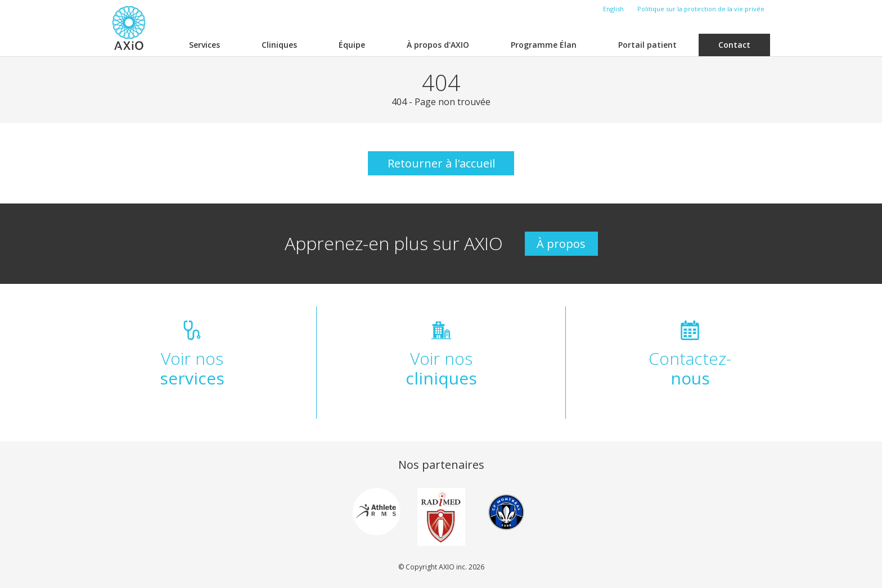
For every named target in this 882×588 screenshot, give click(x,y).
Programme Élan (544, 45)
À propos (561, 244)
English (613, 9)
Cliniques (279, 45)
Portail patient (647, 45)
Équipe (352, 45)
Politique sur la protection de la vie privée (701, 9)
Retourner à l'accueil (441, 163)
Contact (734, 45)
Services (204, 45)
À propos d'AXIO (438, 45)
